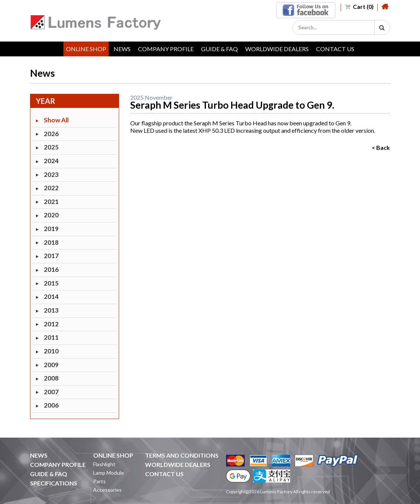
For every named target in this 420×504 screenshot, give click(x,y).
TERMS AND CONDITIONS (182, 455)
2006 (51, 405)
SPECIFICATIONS (54, 483)
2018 (51, 242)
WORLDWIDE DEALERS (277, 49)
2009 (51, 365)
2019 (51, 229)
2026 (51, 134)
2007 (51, 392)
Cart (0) (359, 6)
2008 (51, 378)
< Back (381, 147)
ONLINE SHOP (86, 49)
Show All (56, 120)
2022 (51, 188)
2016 (51, 269)
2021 (51, 202)
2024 (51, 161)
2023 (51, 174)
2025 (51, 147)
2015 (51, 283)
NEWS (122, 49)
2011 (51, 337)
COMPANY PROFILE (166, 49)
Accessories (107, 490)
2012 (51, 324)
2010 (51, 351)
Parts (99, 481)
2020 (51, 215)
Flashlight (104, 464)
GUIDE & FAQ (219, 49)
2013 (51, 310)
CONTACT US (335, 49)
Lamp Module (109, 473)
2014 (51, 297)
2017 (51, 256)
